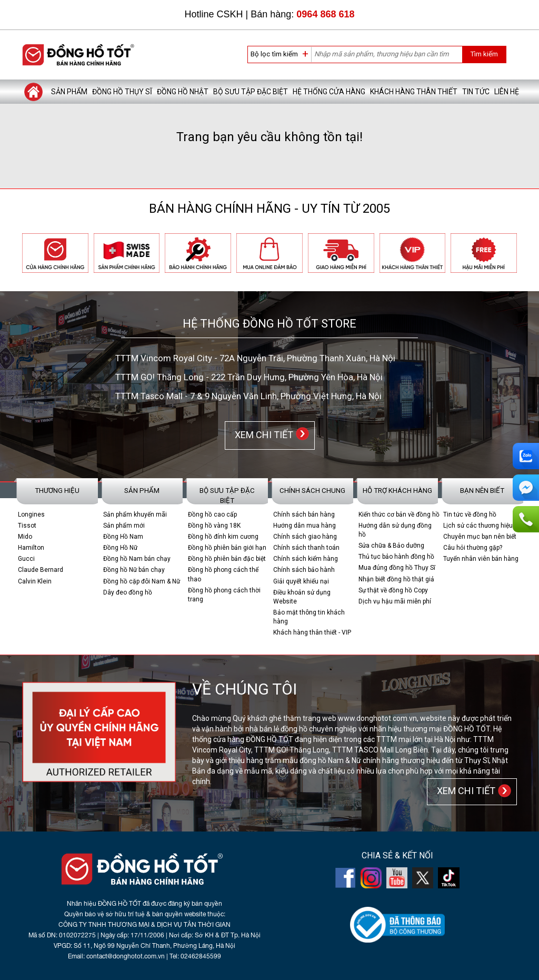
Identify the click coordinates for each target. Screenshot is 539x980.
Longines (31, 514)
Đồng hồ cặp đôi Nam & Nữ (142, 581)
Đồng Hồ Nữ (120, 548)
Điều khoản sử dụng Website (302, 597)
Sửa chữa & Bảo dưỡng (391, 546)
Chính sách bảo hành (304, 570)
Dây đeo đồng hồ (128, 592)
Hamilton (31, 548)
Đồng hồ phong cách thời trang (224, 595)
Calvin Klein (35, 581)
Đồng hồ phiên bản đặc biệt (227, 559)
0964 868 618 (325, 14)
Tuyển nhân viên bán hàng (481, 559)
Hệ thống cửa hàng (329, 92)
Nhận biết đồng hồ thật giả (396, 579)
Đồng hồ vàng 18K (214, 526)
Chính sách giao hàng (305, 537)
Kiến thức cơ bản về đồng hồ (399, 514)
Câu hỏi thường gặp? (473, 548)
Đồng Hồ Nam (123, 537)
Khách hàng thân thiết (414, 92)
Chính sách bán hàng (304, 514)
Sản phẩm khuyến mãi (135, 514)
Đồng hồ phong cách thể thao (223, 574)
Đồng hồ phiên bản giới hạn (227, 548)
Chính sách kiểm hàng (306, 559)
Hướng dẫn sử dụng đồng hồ (395, 530)
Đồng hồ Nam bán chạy (137, 559)
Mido (25, 537)
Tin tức (476, 92)
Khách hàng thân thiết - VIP (312, 632)
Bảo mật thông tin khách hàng (309, 617)
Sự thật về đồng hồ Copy (393, 590)
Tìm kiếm (484, 54)
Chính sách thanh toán (306, 548)
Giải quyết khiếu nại (301, 581)
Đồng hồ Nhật (183, 92)
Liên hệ (507, 92)
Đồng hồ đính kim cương (223, 537)
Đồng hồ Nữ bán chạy (134, 570)
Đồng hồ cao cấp (212, 514)
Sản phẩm (69, 92)
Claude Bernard (41, 570)
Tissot (27, 526)
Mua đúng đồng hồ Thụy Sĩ (397, 568)
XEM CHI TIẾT (262, 435)
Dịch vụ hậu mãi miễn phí (395, 601)
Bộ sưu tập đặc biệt (251, 92)
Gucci (26, 559)
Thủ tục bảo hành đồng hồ (396, 557)
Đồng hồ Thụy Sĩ (122, 92)
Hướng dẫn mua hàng (305, 526)
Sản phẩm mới (124, 526)
